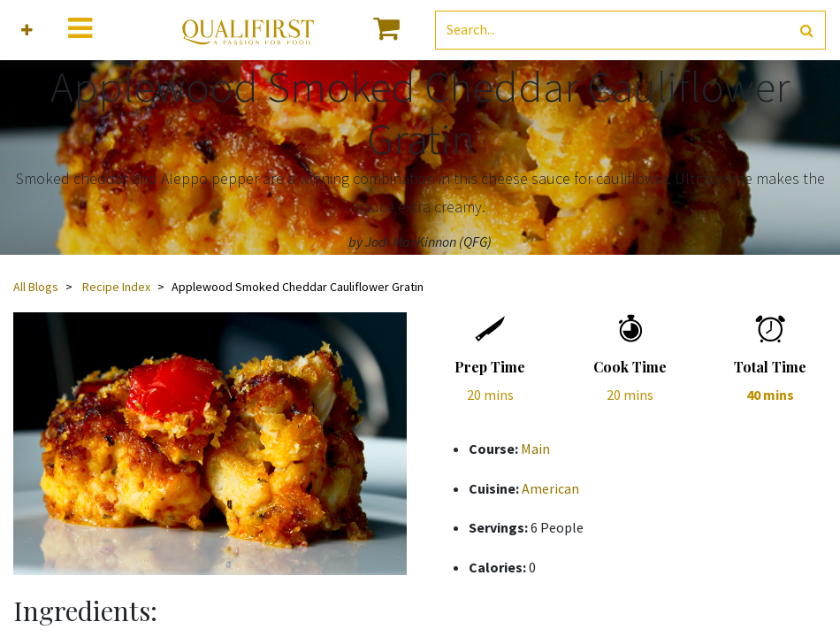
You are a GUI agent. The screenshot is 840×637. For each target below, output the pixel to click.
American (550, 488)
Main (535, 449)
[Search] (807, 31)
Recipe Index (116, 287)
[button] (27, 31)
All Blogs (36, 287)
